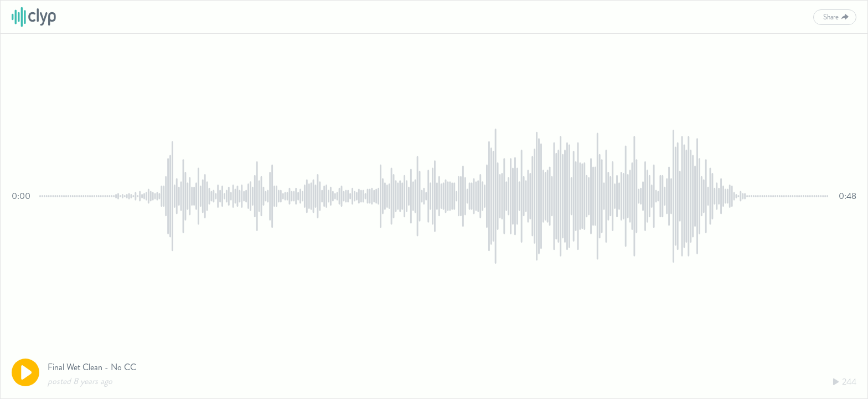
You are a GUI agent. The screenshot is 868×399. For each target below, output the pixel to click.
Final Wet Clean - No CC (92, 367)
